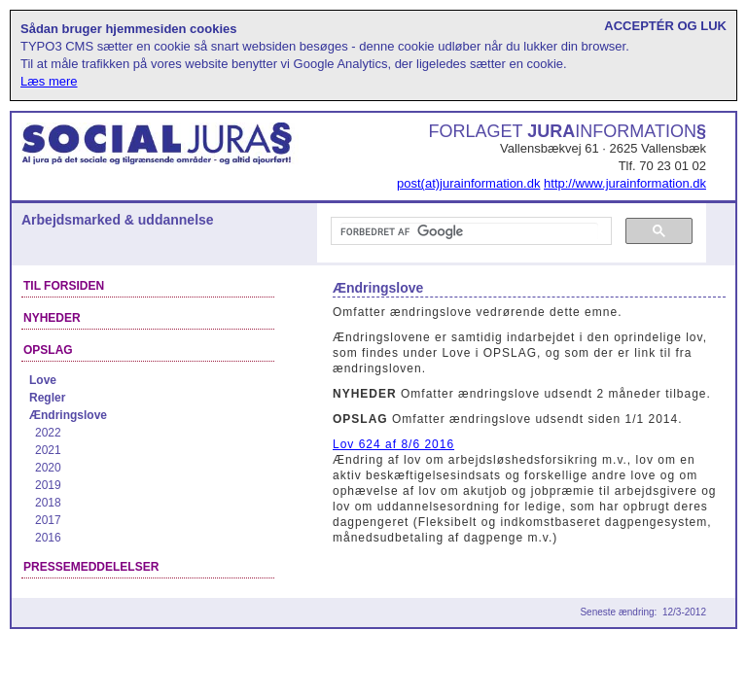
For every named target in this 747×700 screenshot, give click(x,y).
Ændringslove (68, 415)
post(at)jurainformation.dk (468, 183)
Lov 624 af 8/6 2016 (393, 444)
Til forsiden (64, 286)
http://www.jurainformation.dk (625, 183)
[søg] (469, 231)
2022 (48, 433)
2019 (48, 485)
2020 (48, 468)
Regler (47, 398)
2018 (48, 503)
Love (43, 380)
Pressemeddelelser (91, 567)
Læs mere (49, 81)
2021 (48, 450)
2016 (48, 538)
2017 (48, 520)
